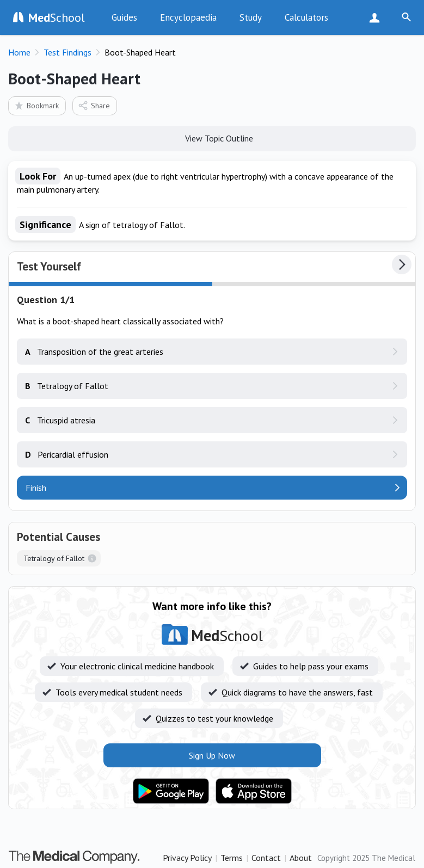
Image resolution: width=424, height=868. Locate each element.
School (57, 17)
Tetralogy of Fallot (54, 558)
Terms (232, 858)
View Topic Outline (212, 138)
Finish (36, 488)
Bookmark (36, 105)
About (301, 858)
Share (94, 105)
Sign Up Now (377, 17)
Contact (266, 858)
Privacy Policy (187, 858)
